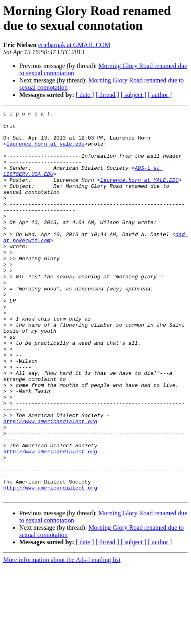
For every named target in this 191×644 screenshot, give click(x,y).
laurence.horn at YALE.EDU (139, 194)
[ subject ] (134, 95)
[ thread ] (107, 95)
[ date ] (85, 95)
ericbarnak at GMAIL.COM (74, 45)
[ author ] (160, 95)
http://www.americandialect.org (50, 484)
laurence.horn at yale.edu (46, 151)
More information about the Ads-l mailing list (62, 637)
